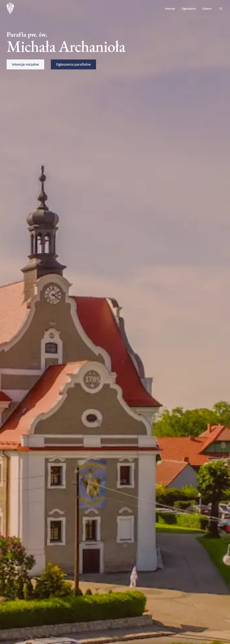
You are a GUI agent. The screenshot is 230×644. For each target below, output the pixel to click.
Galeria (207, 9)
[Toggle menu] (221, 9)
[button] (25, 64)
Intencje (170, 9)
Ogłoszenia (189, 9)
